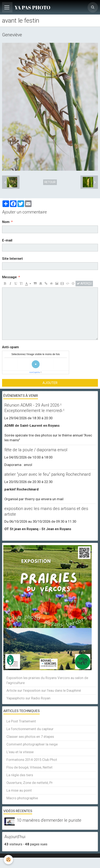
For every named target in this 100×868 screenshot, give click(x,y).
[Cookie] (8, 860)
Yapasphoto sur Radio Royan (28, 698)
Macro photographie (22, 798)
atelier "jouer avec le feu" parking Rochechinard (48, 474)
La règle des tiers (20, 775)
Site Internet (12, 259)
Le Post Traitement (21, 721)
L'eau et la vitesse (20, 752)
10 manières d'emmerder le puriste (49, 820)
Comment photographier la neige (32, 744)
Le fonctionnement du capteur (30, 729)
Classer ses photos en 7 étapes (30, 737)
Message (9, 277)
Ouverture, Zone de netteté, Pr (30, 783)
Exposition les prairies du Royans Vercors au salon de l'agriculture (47, 680)
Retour (50, 182)
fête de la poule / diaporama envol (36, 450)
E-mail (7, 240)
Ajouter (50, 383)
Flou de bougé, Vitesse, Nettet (29, 767)
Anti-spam (10, 347)
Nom (6, 222)
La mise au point (19, 790)
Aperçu (84, 283)
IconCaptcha (35, 372)
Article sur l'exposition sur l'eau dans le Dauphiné (44, 690)
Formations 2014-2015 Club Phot (32, 760)
